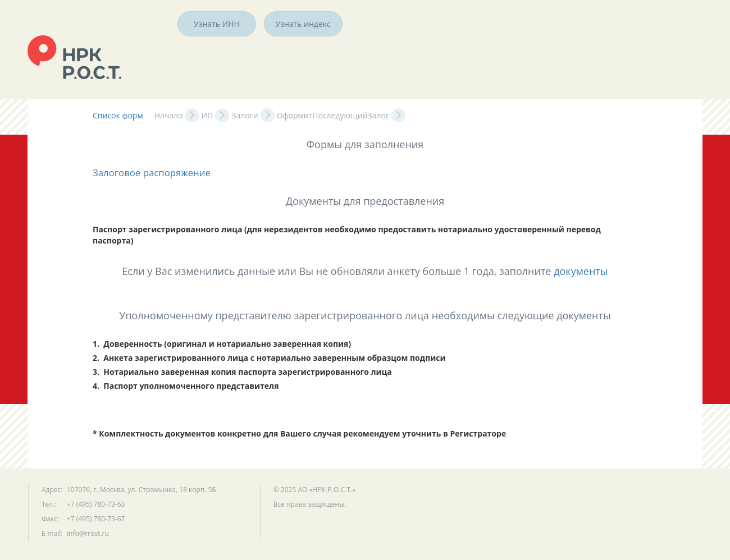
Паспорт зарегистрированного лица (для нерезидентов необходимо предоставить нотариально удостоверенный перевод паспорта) (348, 235)
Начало (169, 115)
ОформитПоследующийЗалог (333, 115)
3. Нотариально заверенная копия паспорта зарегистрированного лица (242, 372)
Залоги (245, 115)
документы (581, 271)
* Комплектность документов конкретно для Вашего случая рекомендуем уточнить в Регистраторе (299, 433)
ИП (207, 115)
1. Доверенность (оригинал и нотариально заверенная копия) (222, 344)
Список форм (118, 115)
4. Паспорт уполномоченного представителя (186, 386)
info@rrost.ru (88, 533)
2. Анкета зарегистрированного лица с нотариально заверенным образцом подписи (269, 358)
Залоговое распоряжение (152, 173)
